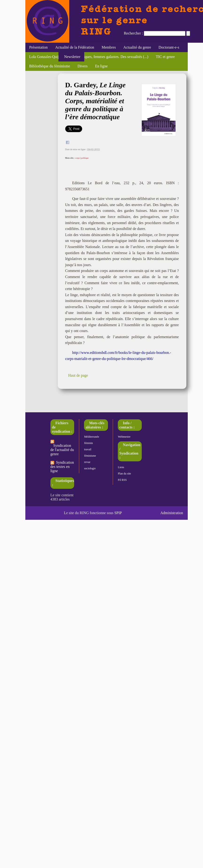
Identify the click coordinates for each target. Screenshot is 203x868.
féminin (88, 443)
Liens (121, 467)
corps (77, 158)
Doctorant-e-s (169, 47)
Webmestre (124, 437)
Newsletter (71, 57)
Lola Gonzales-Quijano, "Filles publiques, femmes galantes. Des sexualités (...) (89, 57)
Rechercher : (133, 33)
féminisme (90, 456)
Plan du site (124, 474)
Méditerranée (92, 437)
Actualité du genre (137, 47)
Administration (172, 513)
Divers (82, 66)
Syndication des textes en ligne (62, 467)
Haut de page (78, 375)
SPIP (118, 513)
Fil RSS (122, 480)
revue (87, 462)
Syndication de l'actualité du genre (62, 448)
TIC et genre (165, 57)
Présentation (38, 47)
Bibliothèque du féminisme (50, 66)
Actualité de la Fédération (75, 47)
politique (85, 158)
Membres (109, 47)
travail (88, 449)
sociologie (90, 468)
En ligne (101, 66)
